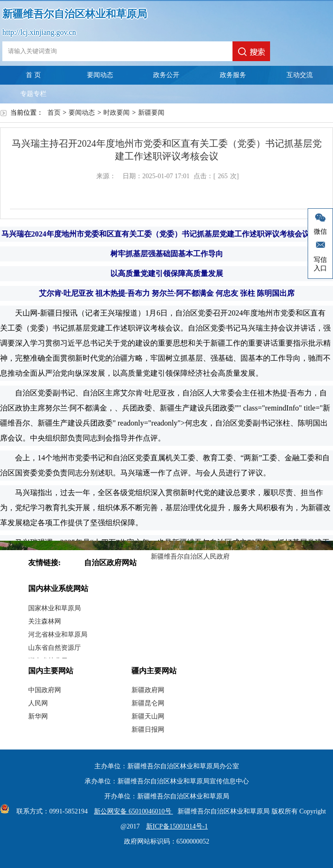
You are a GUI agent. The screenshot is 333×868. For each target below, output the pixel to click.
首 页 (33, 75)
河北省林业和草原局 (58, 635)
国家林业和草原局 (54, 608)
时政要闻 (116, 113)
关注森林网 (45, 621)
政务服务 (233, 75)
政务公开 (166, 75)
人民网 (38, 703)
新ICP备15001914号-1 (177, 826)
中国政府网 (45, 690)
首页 (54, 113)
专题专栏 (33, 94)
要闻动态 (100, 75)
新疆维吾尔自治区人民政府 (190, 556)
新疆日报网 (148, 730)
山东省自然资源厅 (54, 648)
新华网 (38, 716)
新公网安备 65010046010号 (131, 811)
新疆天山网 (148, 716)
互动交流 (300, 75)
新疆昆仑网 (148, 703)
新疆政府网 (148, 690)
